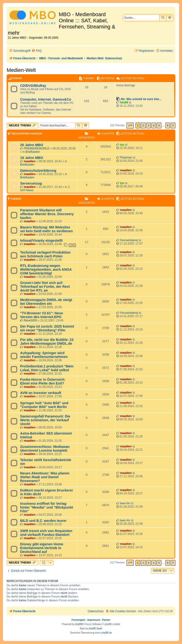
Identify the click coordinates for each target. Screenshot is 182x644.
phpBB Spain (96, 628)
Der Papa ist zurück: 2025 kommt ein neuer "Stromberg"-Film (47, 328)
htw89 (124, 102)
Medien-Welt (21, 70)
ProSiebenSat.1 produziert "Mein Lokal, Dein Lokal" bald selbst (47, 368)
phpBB (79, 624)
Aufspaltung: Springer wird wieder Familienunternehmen (44, 355)
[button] (130, 126)
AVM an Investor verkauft (41, 393)
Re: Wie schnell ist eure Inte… (141, 99)
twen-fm (125, 503)
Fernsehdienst (129, 240)
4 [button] (154, 125)
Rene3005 (30, 320)
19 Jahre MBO (32, 158)
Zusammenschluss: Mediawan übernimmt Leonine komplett (45, 449)
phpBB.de (107, 633)
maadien (30, 161)
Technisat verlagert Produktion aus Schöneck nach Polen (45, 254)
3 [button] (148, 125)
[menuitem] (36, 51)
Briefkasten (33, 152)
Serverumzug (31, 183)
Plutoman (126, 158)
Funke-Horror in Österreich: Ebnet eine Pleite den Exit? (43, 381)
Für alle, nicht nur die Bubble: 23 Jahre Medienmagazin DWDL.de (47, 342)
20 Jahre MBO (32, 145)
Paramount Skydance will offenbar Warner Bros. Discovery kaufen (47, 214)
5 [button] (159, 125)
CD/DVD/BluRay (33, 86)
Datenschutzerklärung (38, 171)
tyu (122, 145)
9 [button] (168, 125)
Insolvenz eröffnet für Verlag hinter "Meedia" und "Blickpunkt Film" (47, 507)
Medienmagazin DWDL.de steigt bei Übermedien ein (46, 302)
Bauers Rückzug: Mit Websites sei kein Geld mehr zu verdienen (46, 229)
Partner (106, 620)
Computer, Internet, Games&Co (46, 99)
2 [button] (143, 125)
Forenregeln (78, 620)
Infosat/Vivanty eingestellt (41, 241)
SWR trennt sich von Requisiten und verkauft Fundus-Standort (46, 533)
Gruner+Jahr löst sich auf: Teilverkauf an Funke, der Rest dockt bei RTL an (45, 287)
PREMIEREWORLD (36, 148)
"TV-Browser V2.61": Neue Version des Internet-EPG (42, 315)
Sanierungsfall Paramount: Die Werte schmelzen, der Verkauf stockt (45, 420)
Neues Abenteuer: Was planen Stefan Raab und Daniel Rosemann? (45, 477)
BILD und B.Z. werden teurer (43, 521)
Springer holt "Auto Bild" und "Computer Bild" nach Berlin (44, 405)
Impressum (94, 620)
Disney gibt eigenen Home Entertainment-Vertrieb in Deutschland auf (42, 548)
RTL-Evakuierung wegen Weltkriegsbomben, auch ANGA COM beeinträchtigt (46, 269)
